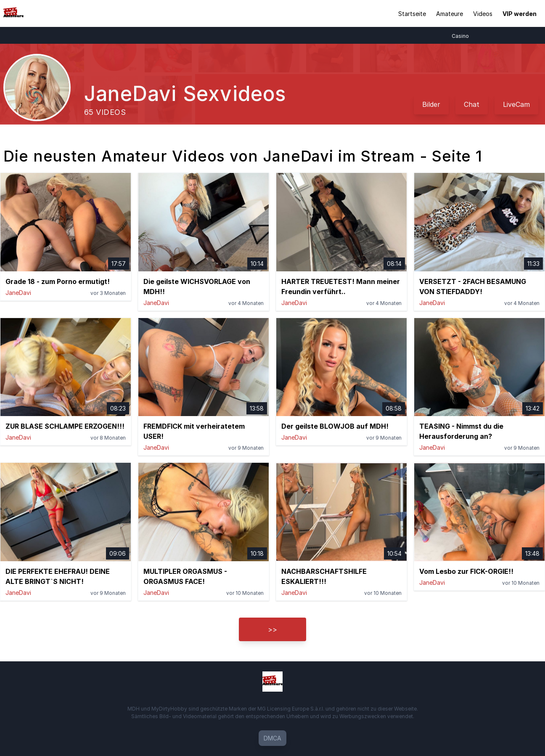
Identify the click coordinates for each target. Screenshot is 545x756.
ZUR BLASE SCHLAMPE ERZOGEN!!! (65, 426)
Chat (472, 104)
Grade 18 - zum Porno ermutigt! (58, 281)
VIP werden (520, 14)
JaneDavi (18, 293)
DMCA (272, 738)
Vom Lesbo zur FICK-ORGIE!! (466, 571)
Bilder (431, 104)
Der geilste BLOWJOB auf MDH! (335, 426)
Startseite (412, 14)
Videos (483, 14)
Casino (465, 36)
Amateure (450, 14)
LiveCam (516, 104)
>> (272, 629)
